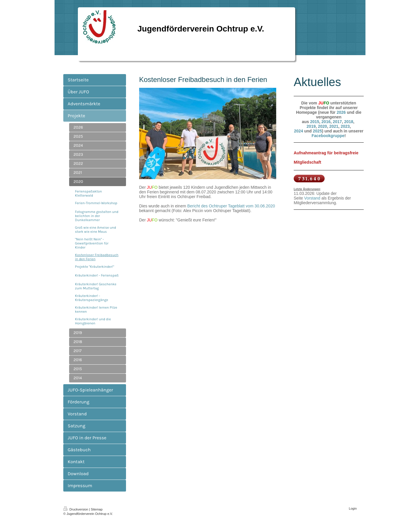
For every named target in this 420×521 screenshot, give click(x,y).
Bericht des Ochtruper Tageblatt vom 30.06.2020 (231, 206)
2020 (322, 126)
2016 (326, 122)
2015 (315, 122)
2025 (317, 131)
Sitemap (97, 509)
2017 (337, 122)
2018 (349, 122)
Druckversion (76, 509)
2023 (345, 126)
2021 (334, 126)
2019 (311, 126)
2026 (341, 112)
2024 (299, 131)
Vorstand (312, 198)
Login (353, 508)
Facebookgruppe (328, 136)
